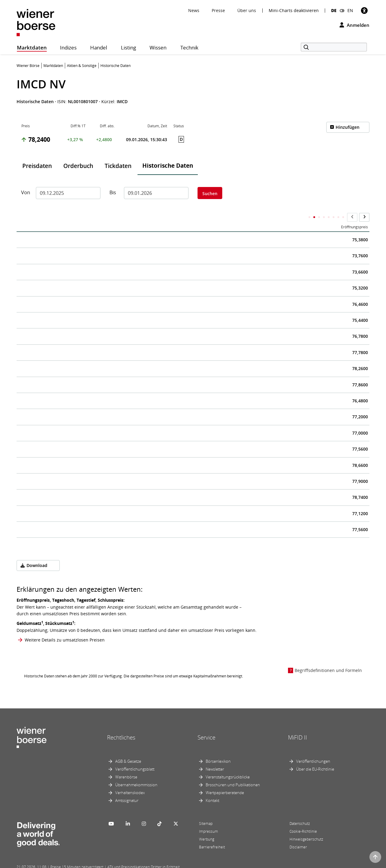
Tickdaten (118, 166)
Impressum (209, 819)
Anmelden (354, 25)
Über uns (247, 10)
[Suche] (334, 47)
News (194, 10)
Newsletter (215, 757)
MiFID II (297, 725)
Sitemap (206, 811)
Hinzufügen (348, 127)
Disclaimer (298, 835)
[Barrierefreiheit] (364, 10)
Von (26, 192)
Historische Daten (168, 166)
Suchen (210, 193)
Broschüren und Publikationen (233, 773)
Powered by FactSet (70, 863)
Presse (218, 10)
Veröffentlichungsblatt (135, 757)
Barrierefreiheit (212, 835)
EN (350, 10)
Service (206, 725)
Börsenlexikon (218, 749)
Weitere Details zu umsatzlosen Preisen (65, 628)
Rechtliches (121, 725)
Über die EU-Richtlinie (315, 757)
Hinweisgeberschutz (306, 827)
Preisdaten (37, 166)
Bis (113, 192)
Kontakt (212, 788)
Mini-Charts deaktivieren (294, 11)
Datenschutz (300, 811)
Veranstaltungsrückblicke (228, 765)
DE (334, 10)
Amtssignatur (127, 788)
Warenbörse (126, 765)
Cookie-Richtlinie (303, 819)
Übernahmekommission (136, 773)
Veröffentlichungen (313, 749)
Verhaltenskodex (130, 781)
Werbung (207, 827)
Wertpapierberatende (225, 781)
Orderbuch (78, 166)
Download (37, 554)
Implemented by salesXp (106, 863)
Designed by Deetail (141, 863)
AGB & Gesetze (128, 749)
